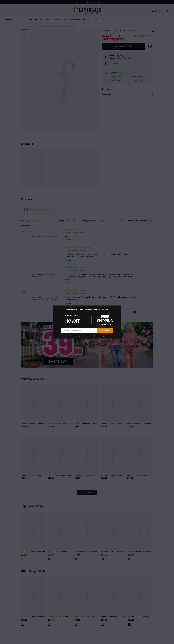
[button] (118, 309)
